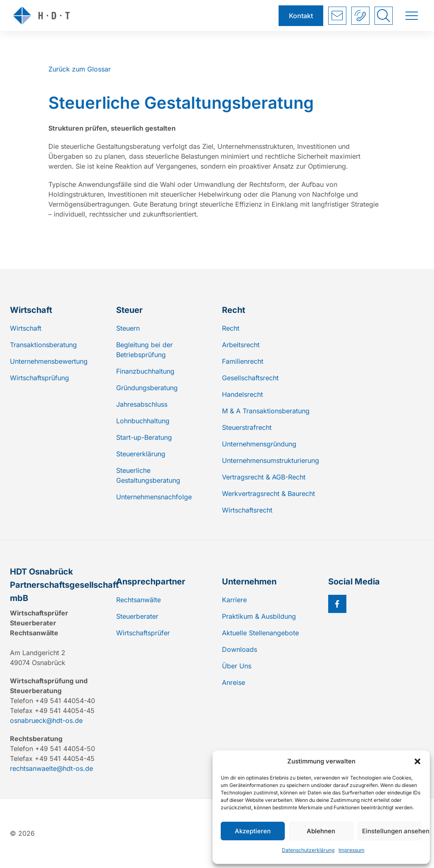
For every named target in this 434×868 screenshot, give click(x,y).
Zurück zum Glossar (80, 69)
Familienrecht (243, 361)
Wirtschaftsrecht (247, 510)
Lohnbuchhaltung (143, 421)
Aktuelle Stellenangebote (260, 633)
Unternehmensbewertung (49, 361)
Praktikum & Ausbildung (259, 616)
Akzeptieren (253, 831)
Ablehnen (321, 831)
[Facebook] (337, 604)
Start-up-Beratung (144, 437)
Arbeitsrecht (241, 345)
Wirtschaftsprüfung (39, 378)
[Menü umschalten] (412, 16)
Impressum (352, 850)
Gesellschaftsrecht (250, 378)
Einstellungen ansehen (392, 831)
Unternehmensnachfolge (154, 497)
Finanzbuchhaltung (145, 371)
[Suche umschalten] (384, 16)
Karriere (234, 600)
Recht (231, 328)
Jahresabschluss (142, 404)
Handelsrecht (242, 394)
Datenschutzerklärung (308, 850)
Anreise (234, 682)
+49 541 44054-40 (361, 16)
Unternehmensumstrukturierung (271, 460)
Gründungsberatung (147, 388)
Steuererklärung (141, 454)
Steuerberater (137, 616)
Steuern (128, 328)
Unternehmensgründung (259, 444)
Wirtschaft (26, 328)
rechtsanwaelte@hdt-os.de (51, 768)
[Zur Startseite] (141, 15)
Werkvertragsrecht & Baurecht (268, 494)
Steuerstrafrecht (247, 427)
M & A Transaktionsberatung (266, 411)
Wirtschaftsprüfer (143, 633)
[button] (417, 761)
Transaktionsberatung (43, 345)
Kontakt (301, 16)
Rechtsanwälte (138, 600)
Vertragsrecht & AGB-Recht (264, 477)
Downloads (240, 649)
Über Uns (237, 666)
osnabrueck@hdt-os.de (46, 720)
